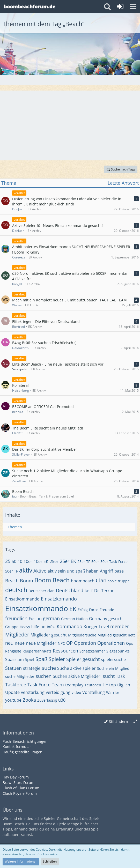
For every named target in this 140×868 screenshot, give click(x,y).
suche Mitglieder (20, 676)
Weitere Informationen (21, 861)
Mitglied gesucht (112, 635)
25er (54, 561)
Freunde (107, 610)
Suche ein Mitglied (113, 668)
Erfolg (83, 610)
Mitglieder (17, 635)
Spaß (41, 659)
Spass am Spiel (20, 659)
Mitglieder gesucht (49, 635)
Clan (101, 580)
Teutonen (93, 685)
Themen (15, 527)
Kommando (69, 626)
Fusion (35, 619)
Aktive (40, 571)
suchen (44, 676)
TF (105, 684)
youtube (13, 700)
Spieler (57, 659)
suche (49, 668)
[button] (133, 6)
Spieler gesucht (83, 659)
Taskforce (16, 685)
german (51, 618)
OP (69, 643)
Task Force (39, 685)
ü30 (62, 700)
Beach (12, 581)
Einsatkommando (22, 599)
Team (58, 685)
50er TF (12, 571)
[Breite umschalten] (135, 722)
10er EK (41, 561)
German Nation (74, 619)
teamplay (74, 685)
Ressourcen (65, 651)
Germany (98, 619)
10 (20, 561)
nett (131, 635)
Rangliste (13, 651)
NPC (61, 643)
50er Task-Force (114, 562)
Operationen (111, 643)
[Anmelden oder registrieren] (120, 6)
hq (43, 627)
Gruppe (12, 627)
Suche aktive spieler (76, 668)
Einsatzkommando (37, 608)
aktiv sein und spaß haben (73, 571)
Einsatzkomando (59, 599)
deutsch (16, 590)
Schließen (50, 861)
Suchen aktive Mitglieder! (77, 676)
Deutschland (70, 590)
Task (120, 676)
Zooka (29, 700)
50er (95, 562)
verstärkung (33, 692)
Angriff (106, 571)
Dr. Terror (104, 591)
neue (20, 643)
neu (9, 643)
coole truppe (119, 581)
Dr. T (89, 591)
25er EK (68, 561)
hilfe (35, 627)
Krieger (91, 627)
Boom (27, 581)
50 (14, 561)
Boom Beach (52, 580)
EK (73, 609)
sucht (109, 676)
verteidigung (58, 692)
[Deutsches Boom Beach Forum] (30, 6)
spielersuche (113, 659)
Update (12, 692)
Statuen (13, 668)
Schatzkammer (92, 651)
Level (104, 627)
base (119, 571)
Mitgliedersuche (82, 635)
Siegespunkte (118, 651)
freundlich (16, 618)
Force (94, 610)
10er (28, 561)
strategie (32, 668)
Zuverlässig (47, 700)
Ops (130, 643)
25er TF (84, 562)
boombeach (83, 581)
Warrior (113, 692)
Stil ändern (119, 721)
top (113, 685)
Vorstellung (94, 692)
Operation (85, 643)
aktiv (26, 570)
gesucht (116, 619)
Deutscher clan (42, 591)
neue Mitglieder (41, 643)
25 (8, 561)
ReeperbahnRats (37, 651)
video (76, 692)
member (120, 626)
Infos (51, 627)
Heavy (25, 627)
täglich (124, 685)
